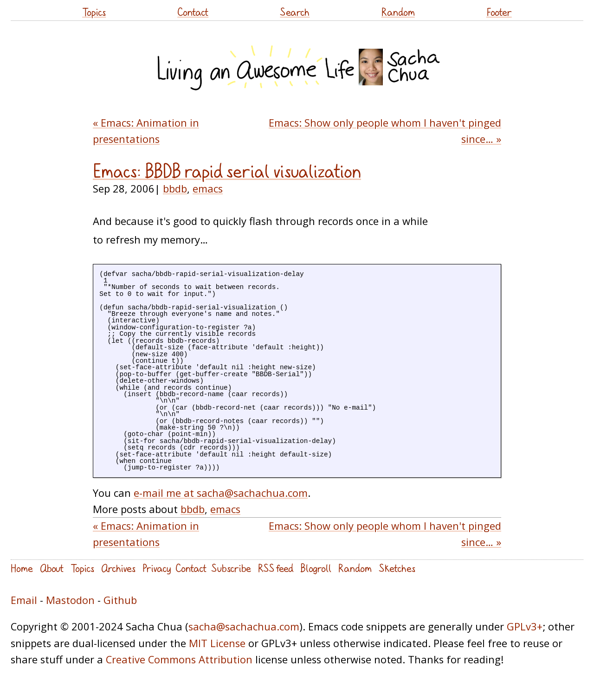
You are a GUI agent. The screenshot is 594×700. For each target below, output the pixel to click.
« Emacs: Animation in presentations (146, 131)
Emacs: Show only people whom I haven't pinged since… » (385, 131)
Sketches (397, 568)
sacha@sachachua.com (244, 626)
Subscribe (231, 568)
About (52, 568)
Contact (193, 12)
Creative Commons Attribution (179, 659)
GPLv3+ (525, 626)
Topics (94, 12)
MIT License (217, 643)
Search (295, 12)
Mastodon (70, 600)
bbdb (175, 189)
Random (398, 12)
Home (22, 568)
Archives (118, 568)
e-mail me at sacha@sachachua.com (221, 493)
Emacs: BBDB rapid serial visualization (227, 171)
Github (120, 600)
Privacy (157, 568)
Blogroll (316, 568)
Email (24, 600)
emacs (208, 189)
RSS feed (276, 568)
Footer (499, 12)
